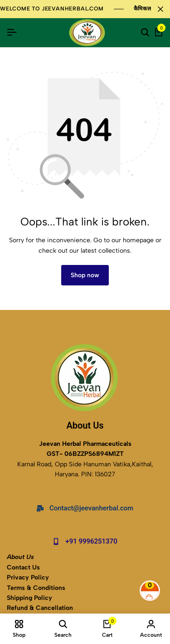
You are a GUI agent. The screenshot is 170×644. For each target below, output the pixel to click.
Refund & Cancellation (41, 608)
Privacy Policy (28, 577)
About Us (20, 557)
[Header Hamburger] (12, 32)
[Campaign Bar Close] (160, 9)
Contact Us (23, 567)
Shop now (85, 275)
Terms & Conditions (36, 588)
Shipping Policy (29, 598)
